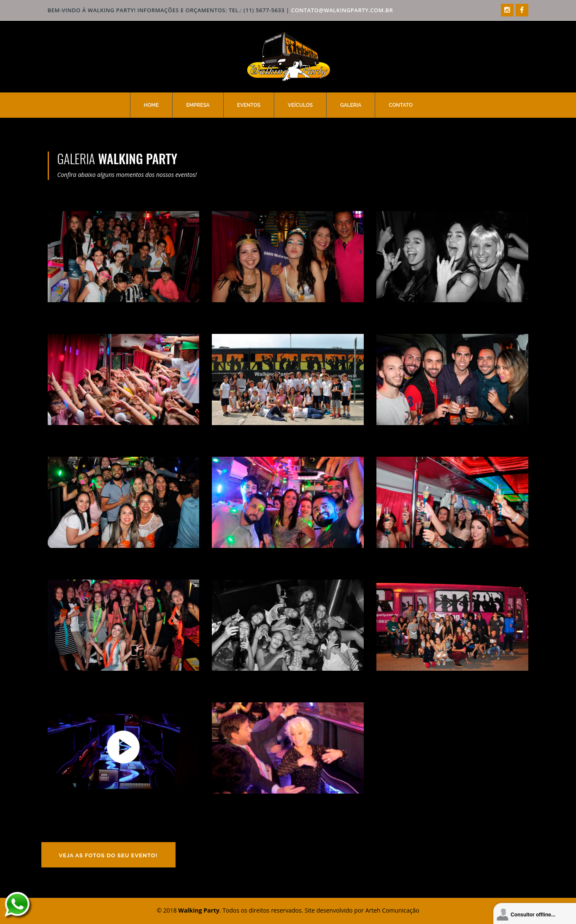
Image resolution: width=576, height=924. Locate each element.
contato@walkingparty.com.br (342, 10)
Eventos (249, 105)
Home (151, 105)
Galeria (351, 105)
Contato (400, 105)
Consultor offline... (533, 915)
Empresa (198, 105)
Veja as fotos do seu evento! (108, 855)
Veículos (300, 105)
